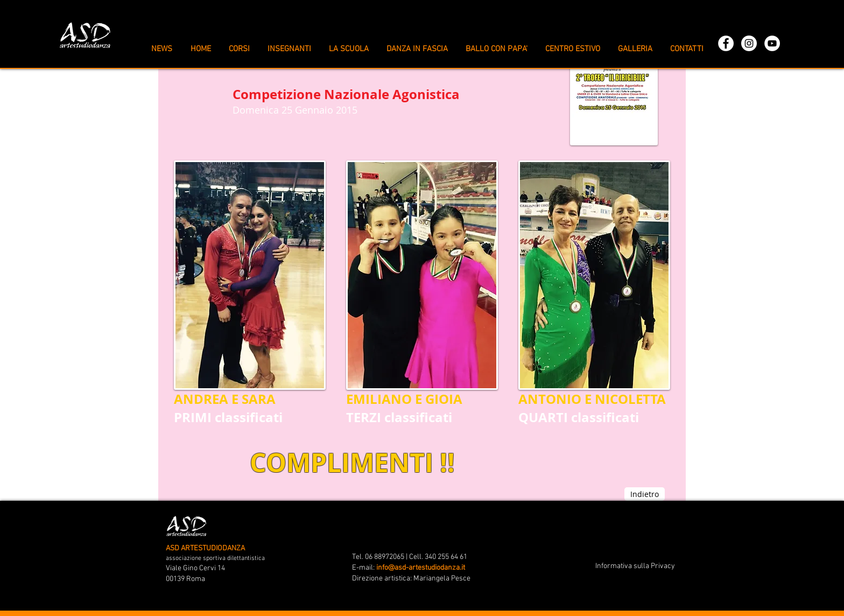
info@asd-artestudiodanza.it (421, 568)
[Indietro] (645, 494)
